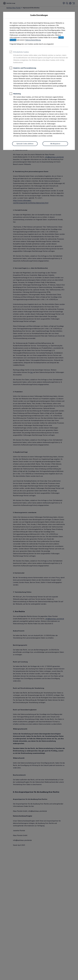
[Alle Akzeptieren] (55, 144)
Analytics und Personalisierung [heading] (23, 68)
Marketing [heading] (15, 94)
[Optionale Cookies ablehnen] (25, 144)
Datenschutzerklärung (33, 40)
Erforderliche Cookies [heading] (19, 52)
